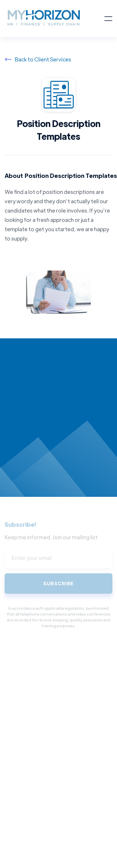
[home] (54, 18)
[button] (108, 19)
